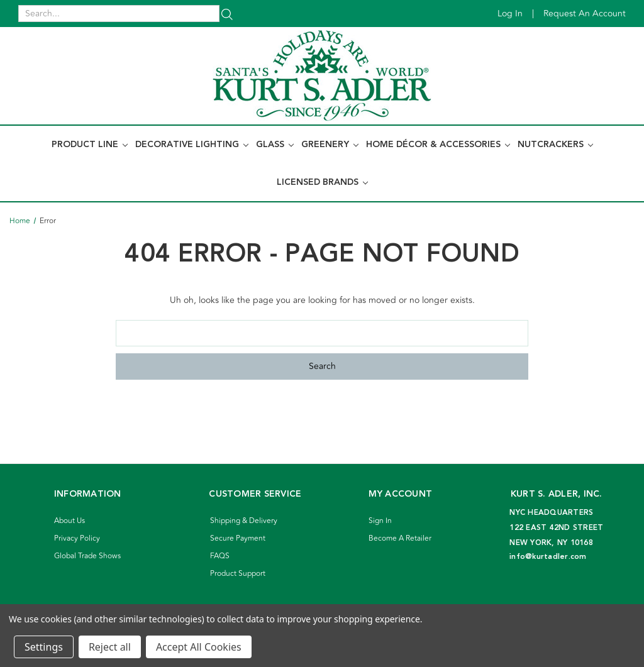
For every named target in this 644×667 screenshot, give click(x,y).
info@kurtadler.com (548, 557)
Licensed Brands (322, 182)
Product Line (90, 145)
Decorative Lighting (192, 145)
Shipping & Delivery (244, 521)
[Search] (227, 14)
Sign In (380, 521)
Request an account (585, 14)
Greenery (330, 145)
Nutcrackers (555, 145)
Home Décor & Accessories (438, 145)
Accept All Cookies (199, 647)
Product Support (238, 574)
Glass (275, 145)
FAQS (220, 556)
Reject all (110, 647)
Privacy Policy (77, 538)
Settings (44, 647)
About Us (69, 521)
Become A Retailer (400, 538)
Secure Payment (238, 538)
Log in (510, 14)
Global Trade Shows (87, 556)
